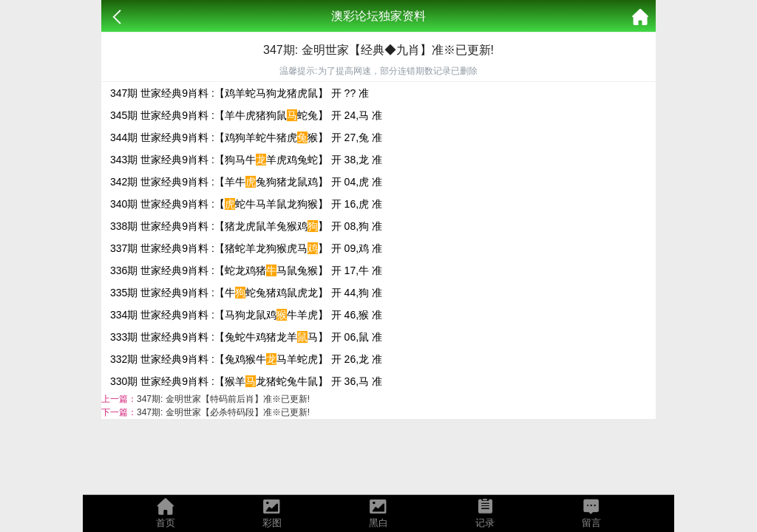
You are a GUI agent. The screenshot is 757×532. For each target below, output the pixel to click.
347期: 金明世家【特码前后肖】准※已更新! (223, 399)
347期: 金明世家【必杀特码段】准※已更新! (223, 412)
